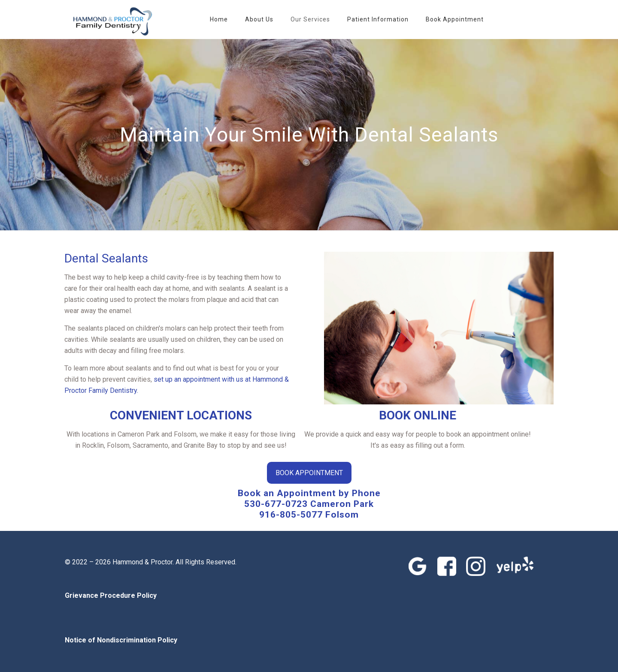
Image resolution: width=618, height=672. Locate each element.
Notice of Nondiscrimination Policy (121, 640)
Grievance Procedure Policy (111, 595)
